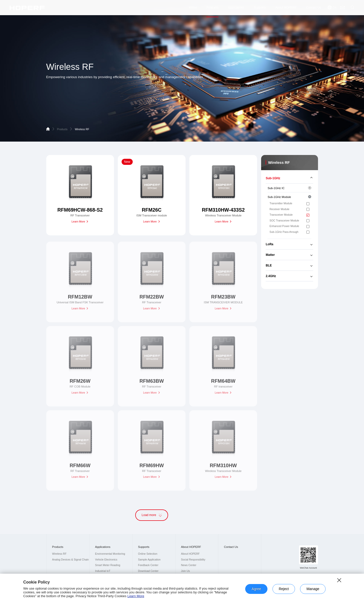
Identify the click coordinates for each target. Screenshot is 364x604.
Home (193, 9)
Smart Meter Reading (108, 565)
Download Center (148, 571)
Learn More (136, 596)
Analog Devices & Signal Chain (70, 560)
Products (212, 9)
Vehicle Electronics (106, 560)
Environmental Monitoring (110, 554)
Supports (260, 9)
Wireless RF (82, 129)
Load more (152, 515)
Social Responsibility (193, 560)
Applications (236, 9)
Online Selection (148, 554)
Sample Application (149, 560)
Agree (256, 589)
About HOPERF (286, 9)
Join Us (185, 571)
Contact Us (314, 9)
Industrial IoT (103, 571)
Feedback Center (148, 565)
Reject (284, 589)
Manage (313, 589)
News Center (189, 565)
